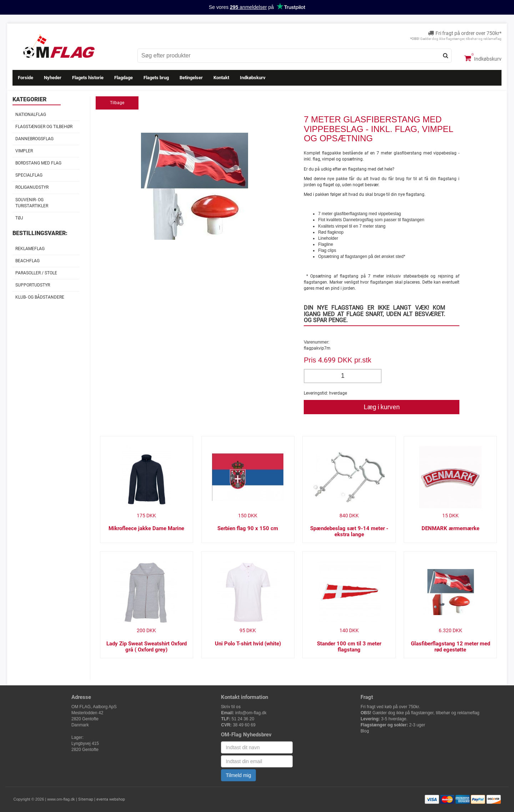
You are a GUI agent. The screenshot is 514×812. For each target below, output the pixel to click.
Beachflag (27, 261)
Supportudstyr (33, 285)
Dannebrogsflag (34, 139)
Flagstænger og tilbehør (44, 127)
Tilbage (117, 103)
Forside (26, 78)
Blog (365, 731)
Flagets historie (88, 78)
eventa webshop (111, 799)
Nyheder (53, 78)
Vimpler (24, 151)
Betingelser (191, 78)
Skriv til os (231, 707)
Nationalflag (31, 115)
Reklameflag (30, 249)
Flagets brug (156, 78)
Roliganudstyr (32, 187)
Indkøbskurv (483, 58)
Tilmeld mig (238, 775)
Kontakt (221, 78)
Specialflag (29, 175)
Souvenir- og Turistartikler (32, 203)
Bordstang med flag (38, 163)
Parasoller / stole (36, 273)
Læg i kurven (382, 407)
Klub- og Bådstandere (40, 297)
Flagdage (124, 78)
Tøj (19, 218)
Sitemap (86, 799)
